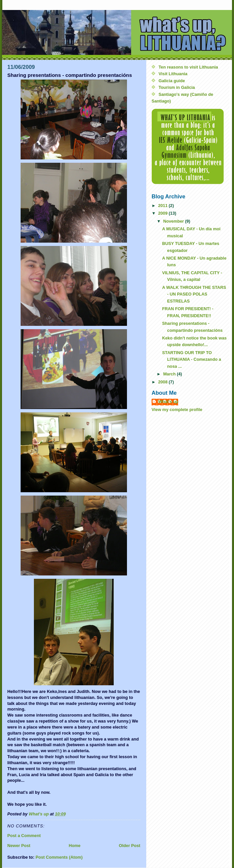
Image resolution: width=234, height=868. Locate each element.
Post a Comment (24, 836)
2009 (164, 213)
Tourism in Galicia (177, 87)
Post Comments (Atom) (59, 857)
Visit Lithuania (173, 74)
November (174, 221)
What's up (168, 402)
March (170, 374)
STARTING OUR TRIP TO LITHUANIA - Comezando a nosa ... (192, 359)
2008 (164, 382)
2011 (164, 206)
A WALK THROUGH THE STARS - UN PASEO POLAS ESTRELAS (194, 294)
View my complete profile (177, 410)
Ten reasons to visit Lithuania (188, 67)
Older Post (130, 846)
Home (75, 846)
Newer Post (19, 846)
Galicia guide (172, 81)
